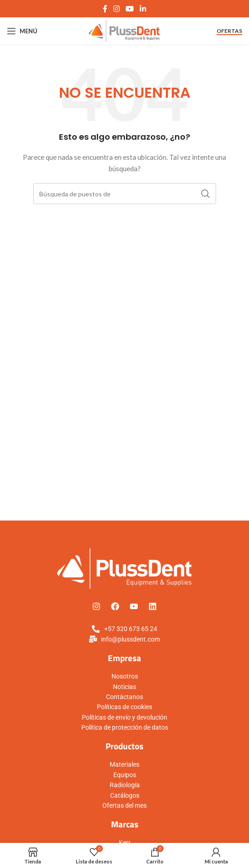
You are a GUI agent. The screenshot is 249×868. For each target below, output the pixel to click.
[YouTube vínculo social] (130, 9)
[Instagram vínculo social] (116, 9)
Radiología (125, 785)
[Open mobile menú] (22, 31)
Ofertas (229, 31)
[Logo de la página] (124, 30)
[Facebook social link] (105, 9)
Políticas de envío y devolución (124, 717)
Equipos (125, 775)
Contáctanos (124, 697)
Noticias (124, 687)
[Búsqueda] (125, 194)
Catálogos (125, 795)
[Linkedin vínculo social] (143, 9)
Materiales (124, 764)
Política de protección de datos (125, 727)
